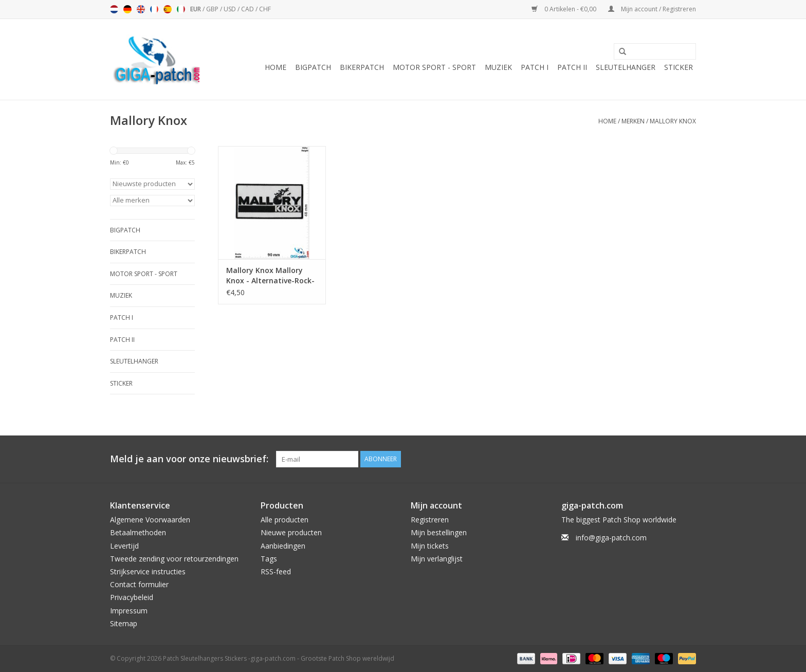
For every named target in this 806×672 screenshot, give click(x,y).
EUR (196, 9)
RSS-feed (276, 571)
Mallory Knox (673, 121)
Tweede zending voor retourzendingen (174, 559)
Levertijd (124, 546)
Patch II (572, 67)
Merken (633, 121)
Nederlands (114, 9)
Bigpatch (313, 67)
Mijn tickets (430, 546)
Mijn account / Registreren (652, 9)
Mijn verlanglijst (437, 559)
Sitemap (124, 623)
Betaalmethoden (138, 532)
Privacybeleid (132, 597)
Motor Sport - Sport (434, 67)
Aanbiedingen (283, 546)
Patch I (535, 67)
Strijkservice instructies (148, 571)
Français (154, 9)
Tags (269, 559)
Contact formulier (139, 584)
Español (168, 9)
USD (231, 9)
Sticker (679, 67)
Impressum (129, 611)
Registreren (430, 520)
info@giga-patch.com (611, 538)
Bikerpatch (362, 67)
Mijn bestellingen (439, 532)
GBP (213, 9)
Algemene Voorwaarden (150, 520)
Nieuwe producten (291, 532)
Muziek (498, 67)
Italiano (181, 9)
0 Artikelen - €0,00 (565, 9)
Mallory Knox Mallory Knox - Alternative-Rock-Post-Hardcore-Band (270, 276)
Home (276, 67)
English (141, 9)
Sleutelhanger (626, 67)
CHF (265, 9)
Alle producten (285, 520)
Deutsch (127, 9)
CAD (248, 9)
